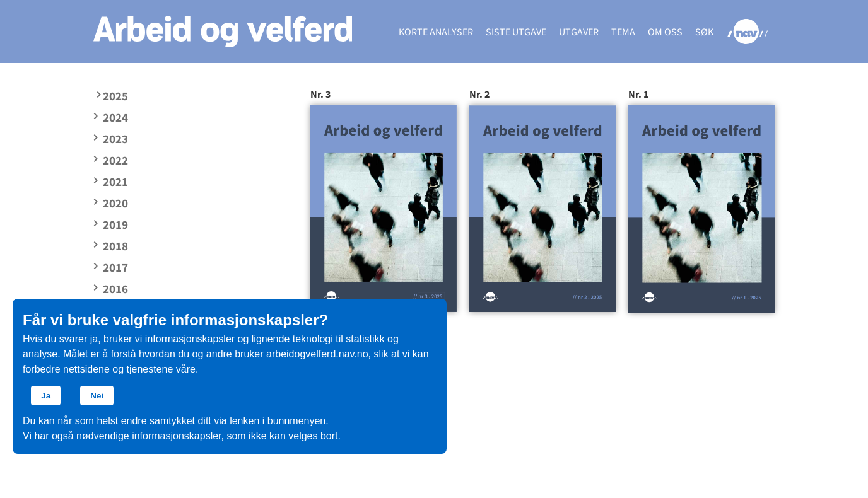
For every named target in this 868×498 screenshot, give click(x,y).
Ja (46, 396)
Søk (704, 32)
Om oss (665, 32)
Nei (97, 396)
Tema (623, 32)
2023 (115, 139)
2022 (115, 160)
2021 (115, 182)
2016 (115, 289)
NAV (747, 32)
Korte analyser (436, 32)
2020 (115, 203)
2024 (115, 117)
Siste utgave (516, 32)
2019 (115, 224)
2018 (115, 246)
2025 (115, 96)
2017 (115, 267)
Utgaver (579, 32)
